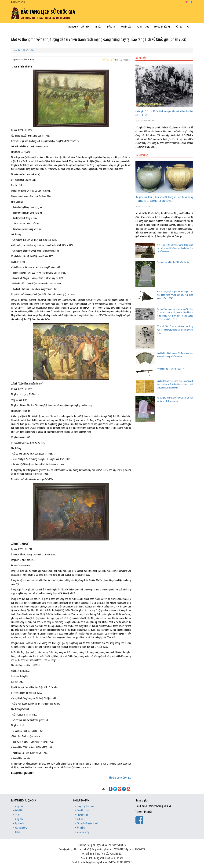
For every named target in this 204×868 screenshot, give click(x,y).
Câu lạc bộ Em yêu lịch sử (87, 824)
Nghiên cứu (127, 27)
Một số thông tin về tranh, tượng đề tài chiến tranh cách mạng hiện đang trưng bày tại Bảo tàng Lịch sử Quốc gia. (175, 248)
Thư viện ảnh (82, 815)
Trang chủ (73, 27)
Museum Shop (83, 832)
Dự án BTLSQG (144, 27)
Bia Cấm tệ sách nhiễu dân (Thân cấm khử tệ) (173, 263)
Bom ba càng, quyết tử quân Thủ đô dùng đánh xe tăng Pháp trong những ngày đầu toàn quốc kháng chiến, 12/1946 (175, 295)
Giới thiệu (86, 27)
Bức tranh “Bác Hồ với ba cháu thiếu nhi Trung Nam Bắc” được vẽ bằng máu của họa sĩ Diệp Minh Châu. (175, 330)
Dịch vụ (80, 819)
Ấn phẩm (81, 828)
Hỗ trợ (180, 27)
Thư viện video (83, 811)
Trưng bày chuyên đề (86, 806)
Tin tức (99, 27)
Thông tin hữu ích (163, 27)
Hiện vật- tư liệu (28, 50)
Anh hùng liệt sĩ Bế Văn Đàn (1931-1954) (172, 369)
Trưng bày (112, 27)
